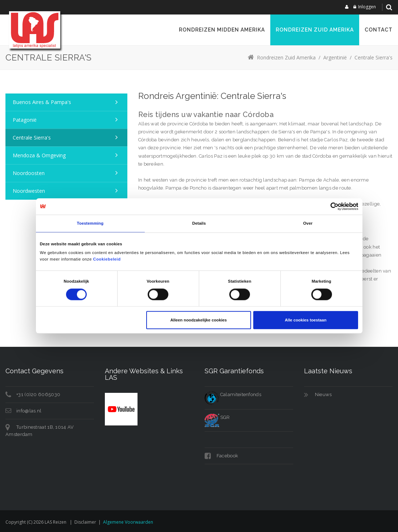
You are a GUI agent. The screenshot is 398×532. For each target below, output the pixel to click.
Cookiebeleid (107, 259)
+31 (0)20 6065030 (38, 394)
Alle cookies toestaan (306, 320)
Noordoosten (29, 173)
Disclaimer (85, 522)
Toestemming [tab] (90, 224)
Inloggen (367, 7)
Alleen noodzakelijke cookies (198, 320)
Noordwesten (29, 191)
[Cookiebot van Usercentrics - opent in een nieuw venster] (326, 207)
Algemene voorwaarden (128, 522)
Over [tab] (308, 224)
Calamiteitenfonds (233, 394)
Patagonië (25, 120)
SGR (217, 417)
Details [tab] (199, 224)
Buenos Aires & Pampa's (42, 102)
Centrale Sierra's (32, 138)
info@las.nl (29, 411)
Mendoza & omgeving (39, 155)
